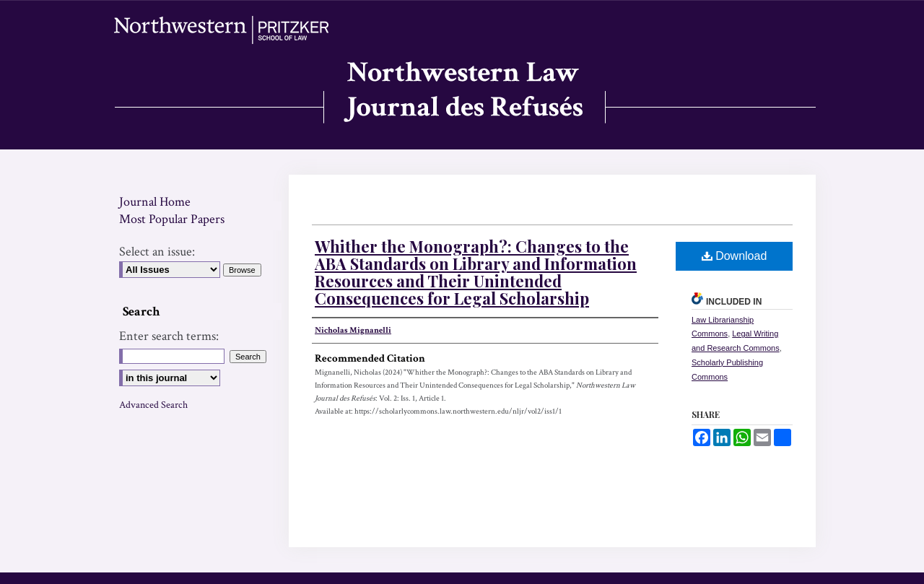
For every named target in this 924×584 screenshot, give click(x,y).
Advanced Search (153, 405)
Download (735, 256)
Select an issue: (157, 252)
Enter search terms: (169, 336)
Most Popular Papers (172, 219)
